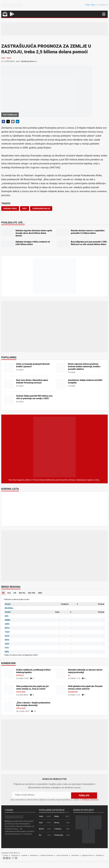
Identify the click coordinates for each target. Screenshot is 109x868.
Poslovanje (59, 834)
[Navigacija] (104, 14)
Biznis (42, 828)
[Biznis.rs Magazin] (54, 447)
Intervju (20, 675)
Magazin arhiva (87, 855)
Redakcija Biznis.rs (29, 61)
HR (15, 593)
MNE (40, 593)
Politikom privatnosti (90, 799)
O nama (5, 855)
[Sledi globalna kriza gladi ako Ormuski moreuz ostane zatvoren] (61, 690)
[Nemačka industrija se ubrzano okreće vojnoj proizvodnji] (61, 673)
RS (3, 593)
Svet (3, 58)
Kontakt (24, 855)
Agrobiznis (73, 692)
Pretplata (99, 855)
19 (33, 711)
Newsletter (75, 855)
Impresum (15, 855)
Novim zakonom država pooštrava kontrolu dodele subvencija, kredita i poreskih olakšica (84, 367)
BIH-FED (32, 593)
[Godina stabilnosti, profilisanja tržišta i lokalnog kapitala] (9, 673)
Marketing (34, 855)
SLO (9, 593)
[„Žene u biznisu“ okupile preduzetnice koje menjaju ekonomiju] (9, 706)
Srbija (56, 816)
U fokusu (58, 828)
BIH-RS (22, 593)
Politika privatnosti (47, 855)
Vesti (9, 58)
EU (69, 675)
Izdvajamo (21, 692)
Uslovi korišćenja (62, 855)
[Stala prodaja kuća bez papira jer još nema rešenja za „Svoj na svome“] (9, 690)
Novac (57, 822)
